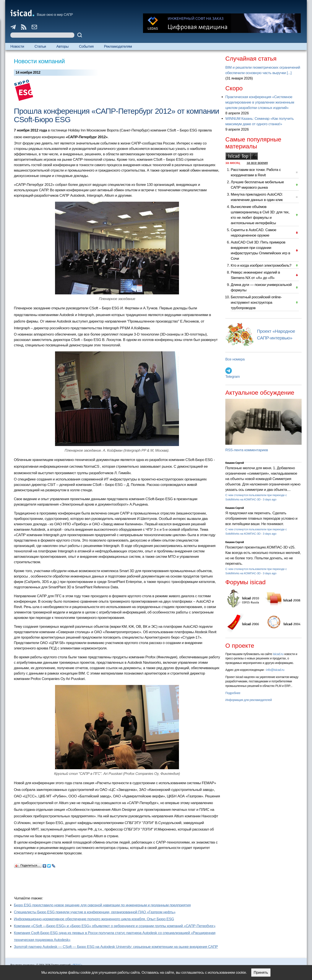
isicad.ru (278, 654)
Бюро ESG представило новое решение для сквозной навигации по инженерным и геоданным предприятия (102, 905)
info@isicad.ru (275, 670)
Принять (261, 973)
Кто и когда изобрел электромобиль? (261, 265)
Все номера (235, 359)
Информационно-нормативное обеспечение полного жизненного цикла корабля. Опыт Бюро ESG (94, 919)
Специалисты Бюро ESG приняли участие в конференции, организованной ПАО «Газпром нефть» (95, 912)
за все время (257, 163)
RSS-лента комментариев (247, 450)
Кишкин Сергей (235, 463)
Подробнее (233, 693)
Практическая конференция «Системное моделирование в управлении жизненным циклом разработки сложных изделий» (260, 102)
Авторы (62, 46)
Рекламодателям (118, 46)
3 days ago (270, 499)
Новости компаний (39, 61)
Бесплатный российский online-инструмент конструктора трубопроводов (256, 303)
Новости (17, 46)
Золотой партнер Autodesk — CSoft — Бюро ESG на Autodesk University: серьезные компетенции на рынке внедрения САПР (116, 947)
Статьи (40, 46)
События (86, 46)
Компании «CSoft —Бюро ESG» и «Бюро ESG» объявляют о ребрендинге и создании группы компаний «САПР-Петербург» (115, 926)
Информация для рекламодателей (249, 700)
